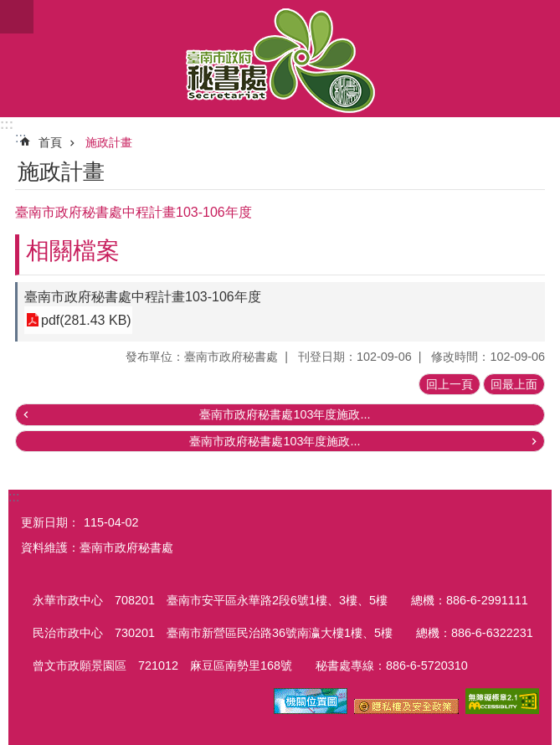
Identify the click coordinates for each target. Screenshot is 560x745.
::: (7, 124)
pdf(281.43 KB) (86, 320)
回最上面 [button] (514, 384)
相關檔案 (73, 251)
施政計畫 (109, 142)
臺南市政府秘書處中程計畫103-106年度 (143, 297)
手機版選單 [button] (17, 17)
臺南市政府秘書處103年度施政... (285, 414)
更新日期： (50, 522)
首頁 (50, 142)
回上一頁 (450, 384)
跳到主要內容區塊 (9, 9)
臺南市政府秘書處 (280, 59)
